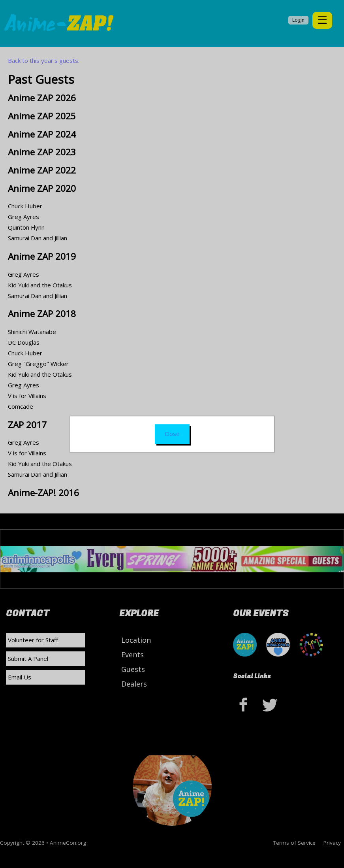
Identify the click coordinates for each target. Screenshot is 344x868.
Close (172, 434)
